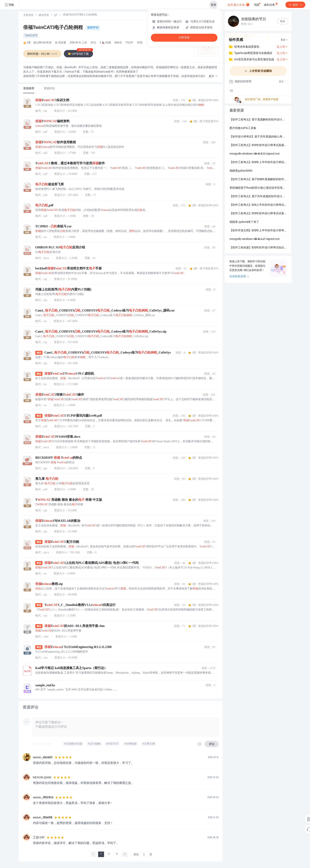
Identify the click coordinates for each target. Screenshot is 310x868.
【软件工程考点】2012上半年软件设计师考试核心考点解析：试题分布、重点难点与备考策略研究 (258, 205)
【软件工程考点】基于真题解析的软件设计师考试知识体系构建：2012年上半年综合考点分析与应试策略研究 (258, 120)
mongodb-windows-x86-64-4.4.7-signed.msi (255, 239)
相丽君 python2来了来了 (244, 222)
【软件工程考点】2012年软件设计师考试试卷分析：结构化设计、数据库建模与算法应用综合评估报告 (258, 214)
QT (56, 15)
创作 (295, 5)
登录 (213, 5)
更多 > (284, 40)
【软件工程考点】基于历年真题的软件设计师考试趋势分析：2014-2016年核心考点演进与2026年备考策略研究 (258, 197)
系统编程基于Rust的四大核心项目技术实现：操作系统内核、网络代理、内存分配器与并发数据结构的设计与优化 (258, 188)
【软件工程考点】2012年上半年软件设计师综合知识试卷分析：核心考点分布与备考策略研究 (258, 162)
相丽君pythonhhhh (241, 171)
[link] (28, 15)
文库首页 (28, 15)
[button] (213, 76)
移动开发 (44, 15)
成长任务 (271, 4)
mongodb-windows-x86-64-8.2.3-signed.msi (255, 154)
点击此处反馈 (239, 277)
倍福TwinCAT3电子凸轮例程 (54, 28)
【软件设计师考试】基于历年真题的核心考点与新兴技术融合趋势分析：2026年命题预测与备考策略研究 (258, 137)
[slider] (42, 744)
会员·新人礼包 (238, 4)
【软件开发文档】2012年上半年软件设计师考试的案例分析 (258, 231)
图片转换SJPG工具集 (243, 128)
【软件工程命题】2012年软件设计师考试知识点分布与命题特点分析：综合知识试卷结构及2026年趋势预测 (258, 248)
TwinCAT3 (31, 36)
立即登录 (184, 38)
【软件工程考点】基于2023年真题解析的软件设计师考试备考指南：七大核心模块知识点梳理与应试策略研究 (258, 180)
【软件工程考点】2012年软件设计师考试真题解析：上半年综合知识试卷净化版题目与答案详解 (258, 145)
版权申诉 (93, 28)
